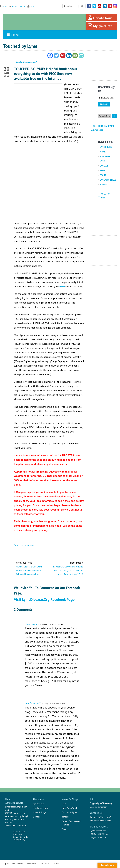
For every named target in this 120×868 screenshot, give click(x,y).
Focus (103, 175)
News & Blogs (40, 812)
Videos (103, 185)
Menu (12, 35)
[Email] (75, 56)
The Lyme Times (40, 808)
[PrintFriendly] (81, 56)
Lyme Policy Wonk (69, 808)
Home (4, 7)
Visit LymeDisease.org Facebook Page (44, 599)
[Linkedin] (69, 56)
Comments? (95, 817)
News (102, 171)
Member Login (18, 7)
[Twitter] (56, 56)
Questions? (106, 817)
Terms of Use (44, 864)
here (62, 286)
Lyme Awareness (108, 180)
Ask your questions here (100, 821)
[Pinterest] (63, 56)
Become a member (98, 807)
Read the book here (24, 545)
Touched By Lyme (69, 812)
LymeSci (104, 166)
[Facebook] (50, 56)
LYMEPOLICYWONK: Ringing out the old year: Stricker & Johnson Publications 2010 (68, 570)
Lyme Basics (38, 804)
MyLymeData (100, 26)
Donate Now (100, 18)
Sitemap (56, 864)
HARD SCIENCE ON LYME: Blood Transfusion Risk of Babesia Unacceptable (29, 570)
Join (32, 7)
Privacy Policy (31, 864)
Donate (36, 817)
